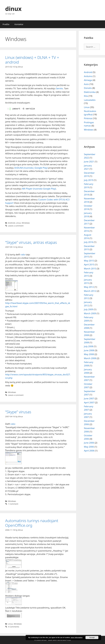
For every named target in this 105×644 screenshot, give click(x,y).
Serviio (59, 88)
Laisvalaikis (90, 100)
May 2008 (89, 354)
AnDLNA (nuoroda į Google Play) (31, 168)
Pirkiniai (88, 118)
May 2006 (89, 447)
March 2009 (90, 313)
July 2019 (89, 180)
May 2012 (89, 287)
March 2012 (90, 291)
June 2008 (89, 350)
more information (77, 638)
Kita (86, 96)
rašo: (13, 424)
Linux (18, 223)
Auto (86, 84)
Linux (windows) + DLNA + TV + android (32, 60)
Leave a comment (16, 226)
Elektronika (90, 92)
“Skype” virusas (18, 412)
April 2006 (89, 451)
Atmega (88, 80)
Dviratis (88, 88)
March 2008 (90, 358)
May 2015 (89, 261)
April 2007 (89, 402)
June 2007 (89, 398)
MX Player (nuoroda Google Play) (39, 189)
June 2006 (89, 443)
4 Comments (14, 627)
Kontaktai (19, 24)
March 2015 (90, 269)
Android (12, 223)
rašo (23, 255)
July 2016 (89, 242)
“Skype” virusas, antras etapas (31, 242)
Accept (92, 638)
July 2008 (89, 346)
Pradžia (6, 24)
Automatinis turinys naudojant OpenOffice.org (32, 523)
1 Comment (13, 504)
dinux (13, 9)
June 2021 (89, 162)
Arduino (88, 76)
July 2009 (89, 309)
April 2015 (89, 264)
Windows (26, 223)
